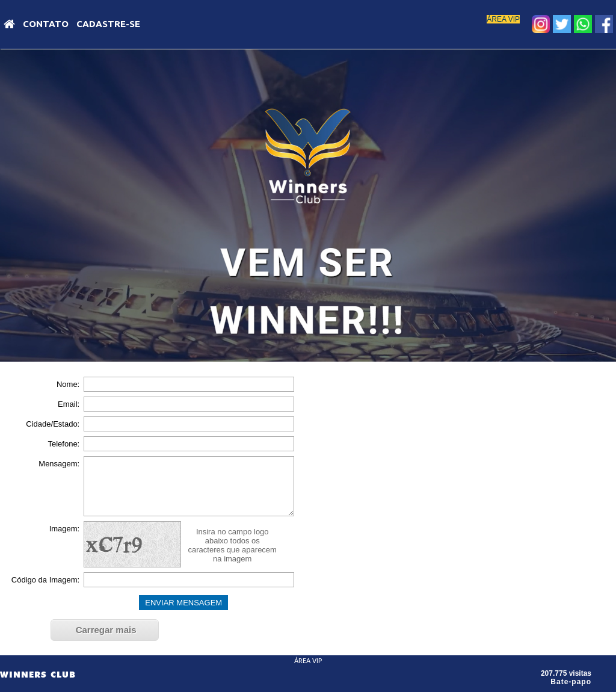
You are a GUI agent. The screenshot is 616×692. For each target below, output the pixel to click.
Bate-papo (571, 682)
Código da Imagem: (45, 580)
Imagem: (65, 529)
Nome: (68, 384)
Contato (46, 24)
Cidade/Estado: (53, 424)
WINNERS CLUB (38, 675)
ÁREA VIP (503, 19)
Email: (69, 404)
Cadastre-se (108, 24)
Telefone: (63, 444)
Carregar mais (106, 630)
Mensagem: (59, 464)
